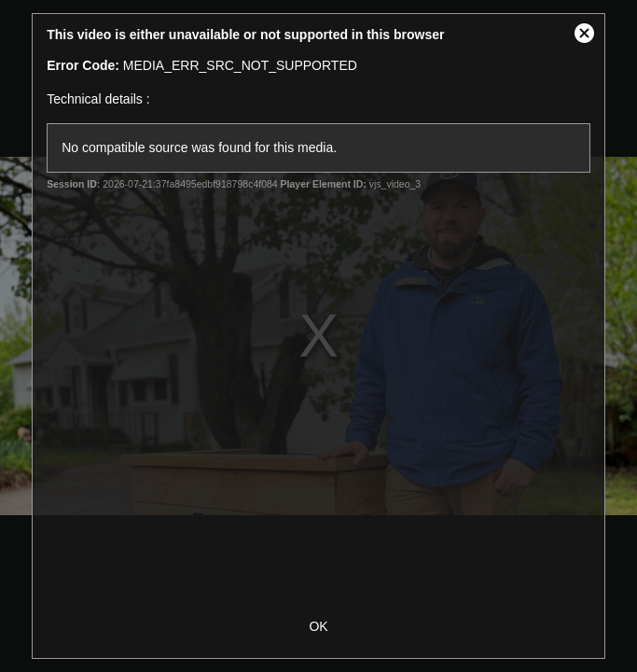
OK (318, 626)
